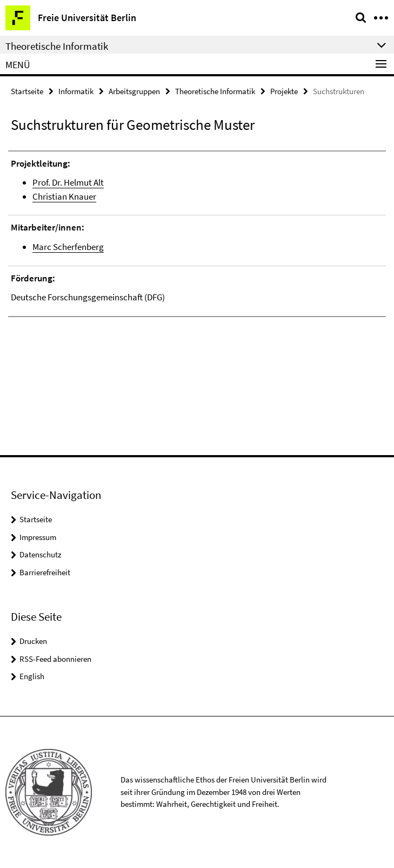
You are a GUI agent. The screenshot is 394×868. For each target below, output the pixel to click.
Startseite (27, 91)
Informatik (76, 91)
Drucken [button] (33, 641)
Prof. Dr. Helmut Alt (68, 182)
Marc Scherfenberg (68, 247)
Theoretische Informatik (215, 91)
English (32, 676)
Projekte (284, 91)
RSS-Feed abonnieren (55, 659)
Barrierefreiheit (45, 572)
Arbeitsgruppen (134, 91)
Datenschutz (40, 554)
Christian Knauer (64, 196)
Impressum (38, 537)
